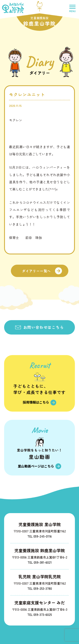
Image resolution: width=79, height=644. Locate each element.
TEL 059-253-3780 (40, 588)
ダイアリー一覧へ (36, 271)
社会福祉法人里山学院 (13, 8)
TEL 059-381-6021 (40, 562)
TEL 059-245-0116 (39, 536)
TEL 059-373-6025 (40, 615)
